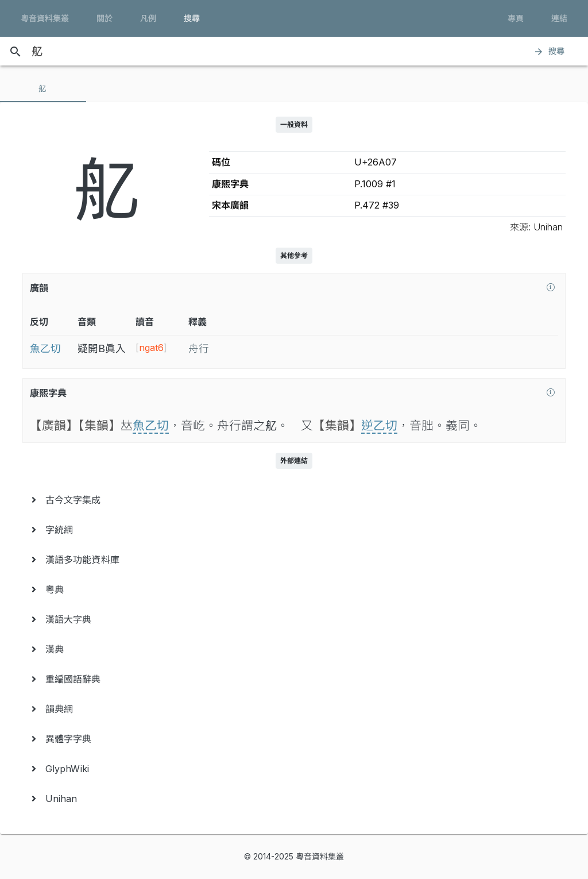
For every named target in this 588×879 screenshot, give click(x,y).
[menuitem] (294, 500)
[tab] (43, 88)
